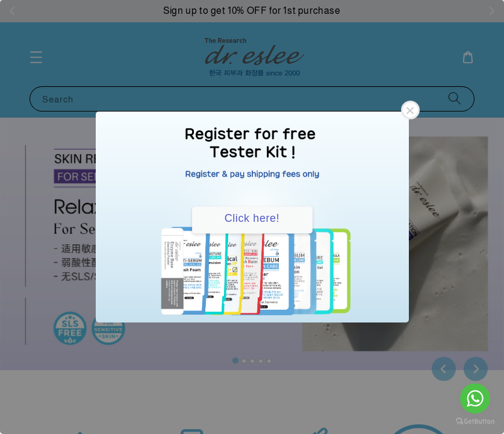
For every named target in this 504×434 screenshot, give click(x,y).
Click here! (252, 218)
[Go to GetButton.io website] (475, 422)
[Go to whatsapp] (475, 398)
